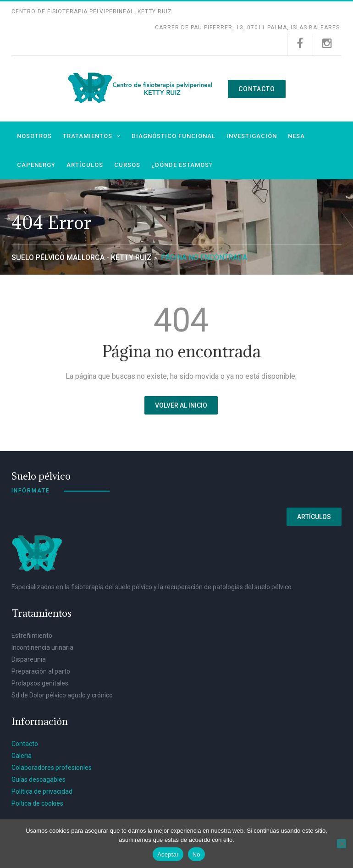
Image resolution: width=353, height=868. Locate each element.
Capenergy (36, 163)
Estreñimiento (32, 634)
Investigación (252, 134)
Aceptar (168, 854)
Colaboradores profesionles (52, 766)
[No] (342, 844)
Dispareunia (29, 658)
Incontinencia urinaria (42, 646)
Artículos (85, 163)
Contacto (257, 88)
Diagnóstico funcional (174, 134)
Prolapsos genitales (40, 681)
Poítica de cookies (37, 802)
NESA (296, 134)
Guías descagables (39, 778)
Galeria (22, 754)
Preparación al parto (41, 669)
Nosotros (34, 134)
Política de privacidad (42, 790)
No (196, 854)
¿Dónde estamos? (182, 163)
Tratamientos (88, 134)
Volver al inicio (181, 404)
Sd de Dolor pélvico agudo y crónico (62, 693)
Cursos (127, 163)
